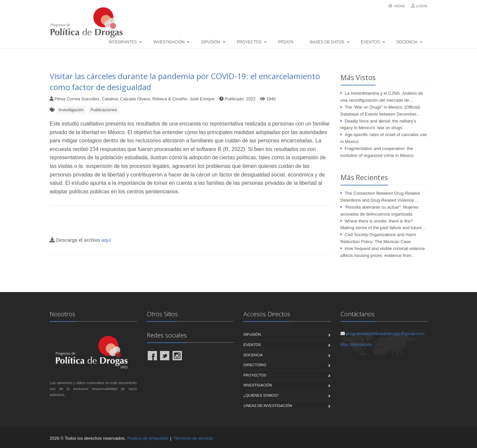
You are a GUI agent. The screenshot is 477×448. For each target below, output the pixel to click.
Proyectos (249, 42)
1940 (271, 99)
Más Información (356, 345)
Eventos (371, 42)
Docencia (407, 42)
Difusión (211, 42)
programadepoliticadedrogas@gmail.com (385, 334)
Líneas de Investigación (268, 406)
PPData (286, 42)
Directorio (255, 365)
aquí (106, 240)
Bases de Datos (327, 42)
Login (422, 6)
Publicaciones (104, 110)
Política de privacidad (148, 438)
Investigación (169, 42)
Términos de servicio (193, 438)
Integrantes (123, 42)
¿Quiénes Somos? (261, 395)
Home (400, 6)
